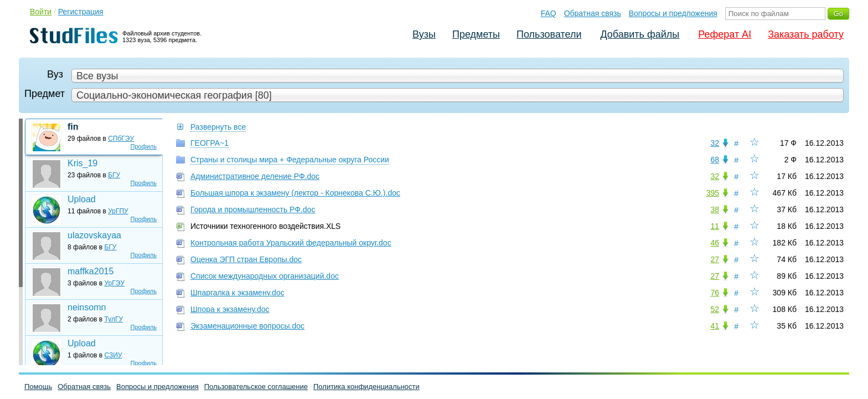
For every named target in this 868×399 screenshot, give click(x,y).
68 (715, 160)
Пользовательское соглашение (256, 387)
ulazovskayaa (94, 235)
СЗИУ (113, 355)
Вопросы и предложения (673, 13)
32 (715, 143)
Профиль (144, 146)
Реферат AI (725, 34)
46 (715, 243)
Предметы (476, 34)
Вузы (424, 34)
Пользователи (549, 34)
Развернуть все (218, 127)
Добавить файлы (640, 34)
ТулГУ (114, 319)
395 (713, 193)
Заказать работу (806, 34)
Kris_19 (82, 163)
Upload (82, 199)
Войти (41, 12)
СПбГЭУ (121, 139)
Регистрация (81, 12)
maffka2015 (91, 271)
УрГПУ (118, 211)
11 (715, 226)
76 (715, 293)
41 (715, 326)
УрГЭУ (115, 283)
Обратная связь (593, 13)
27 (715, 259)
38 (715, 209)
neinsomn (87, 307)
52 (715, 309)
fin (73, 127)
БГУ (114, 175)
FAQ (549, 13)
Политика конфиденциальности (366, 387)
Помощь (38, 387)
